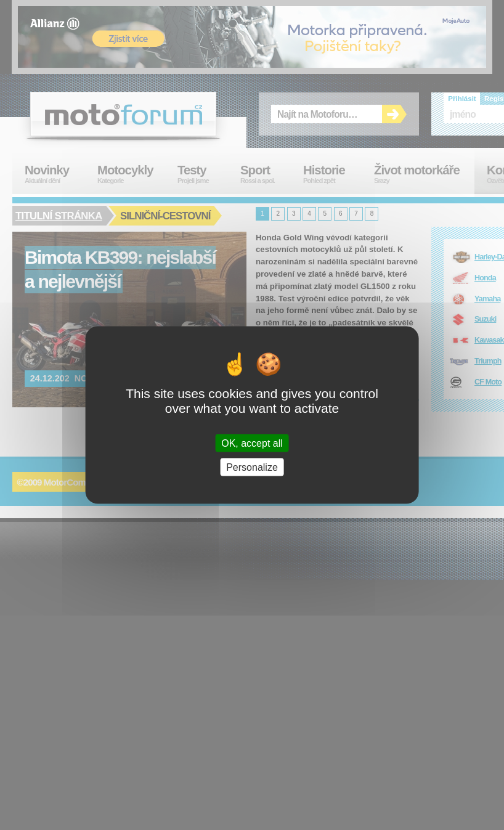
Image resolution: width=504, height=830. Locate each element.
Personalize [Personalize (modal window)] (252, 467)
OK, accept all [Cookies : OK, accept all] (252, 443)
